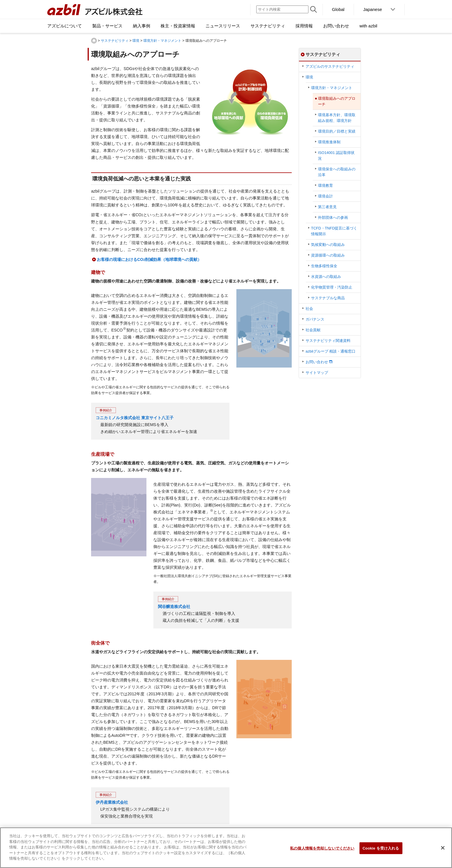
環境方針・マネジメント (162, 41)
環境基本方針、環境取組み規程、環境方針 (337, 118)
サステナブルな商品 (328, 298)
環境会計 (325, 196)
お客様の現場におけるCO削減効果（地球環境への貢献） (149, 259)
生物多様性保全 (324, 266)
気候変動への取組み (328, 245)
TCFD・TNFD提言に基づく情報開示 (334, 231)
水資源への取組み (326, 277)
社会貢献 (313, 330)
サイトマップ (317, 373)
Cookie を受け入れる (381, 848)
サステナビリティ (115, 41)
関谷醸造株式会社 (174, 607)
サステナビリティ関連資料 (328, 341)
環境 (136, 41)
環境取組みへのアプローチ (337, 101)
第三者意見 (327, 207)
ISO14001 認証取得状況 (336, 156)
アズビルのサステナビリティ (330, 66)
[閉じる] (443, 848)
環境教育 (325, 186)
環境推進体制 (329, 142)
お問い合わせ (317, 362)
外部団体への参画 (333, 218)
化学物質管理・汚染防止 (332, 287)
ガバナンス (315, 319)
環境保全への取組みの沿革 (337, 172)
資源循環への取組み (328, 255)
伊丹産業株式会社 (112, 802)
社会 (309, 309)
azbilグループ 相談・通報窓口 (330, 351)
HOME (94, 41)
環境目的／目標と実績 (337, 131)
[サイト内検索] (282, 9)
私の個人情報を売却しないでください (322, 848)
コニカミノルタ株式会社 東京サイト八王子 (135, 418)
